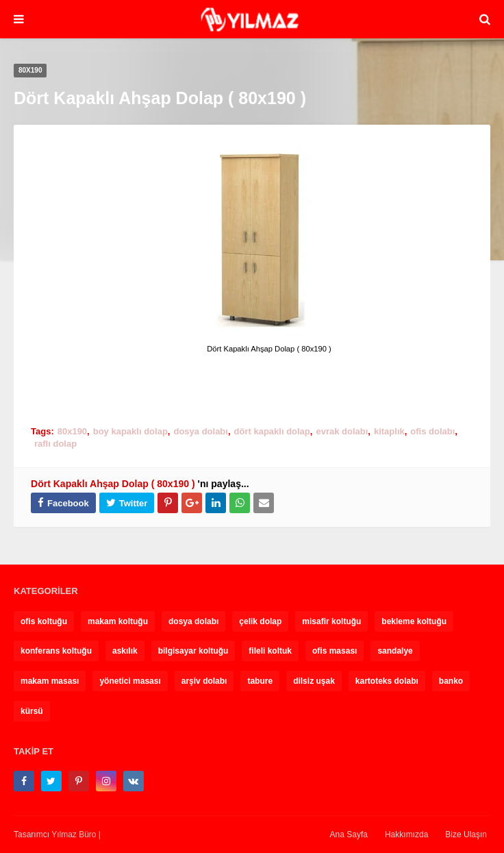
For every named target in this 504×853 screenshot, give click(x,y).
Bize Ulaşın (466, 835)
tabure (260, 681)
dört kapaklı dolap (272, 431)
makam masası (50, 681)
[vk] (134, 781)
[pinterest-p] (79, 781)
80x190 (72, 431)
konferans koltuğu (56, 651)
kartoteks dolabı (387, 681)
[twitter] (51, 781)
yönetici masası (130, 681)
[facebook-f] (24, 781)
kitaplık (389, 431)
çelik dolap (260, 621)
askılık (125, 651)
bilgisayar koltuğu (193, 651)
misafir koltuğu (331, 621)
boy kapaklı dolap (130, 431)
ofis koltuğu (44, 621)
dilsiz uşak (314, 681)
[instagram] (106, 781)
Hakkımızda (406, 835)
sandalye (395, 651)
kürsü (32, 711)
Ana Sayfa (349, 835)
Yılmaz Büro (74, 835)
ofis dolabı (432, 431)
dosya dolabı (200, 431)
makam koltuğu (118, 621)
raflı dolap (55, 444)
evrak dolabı (342, 431)
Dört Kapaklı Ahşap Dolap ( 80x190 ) (113, 484)
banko (451, 681)
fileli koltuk (270, 651)
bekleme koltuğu (414, 621)
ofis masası (335, 651)
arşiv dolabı (204, 681)
